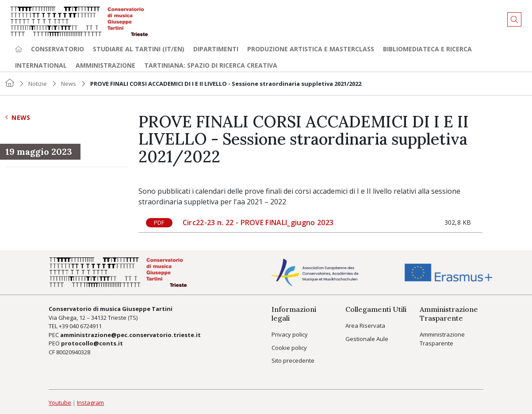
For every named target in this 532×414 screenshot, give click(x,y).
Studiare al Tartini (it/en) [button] (139, 49)
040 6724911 (86, 326)
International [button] (41, 65)
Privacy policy (290, 334)
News (69, 84)
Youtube (60, 402)
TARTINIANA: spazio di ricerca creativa (211, 65)
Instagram (90, 402)
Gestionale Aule (367, 339)
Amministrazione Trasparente (442, 339)
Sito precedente (293, 360)
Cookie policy (289, 348)
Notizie (38, 84)
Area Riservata (365, 326)
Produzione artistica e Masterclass (311, 49)
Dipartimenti (216, 49)
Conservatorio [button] (57, 49)
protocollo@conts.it (92, 343)
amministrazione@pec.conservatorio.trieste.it (130, 335)
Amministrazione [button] (105, 65)
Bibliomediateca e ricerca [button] (427, 49)
